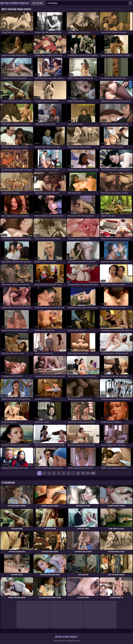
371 (78, 473)
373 (88, 473)
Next (93, 473)
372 (83, 473)
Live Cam (39, 3)
